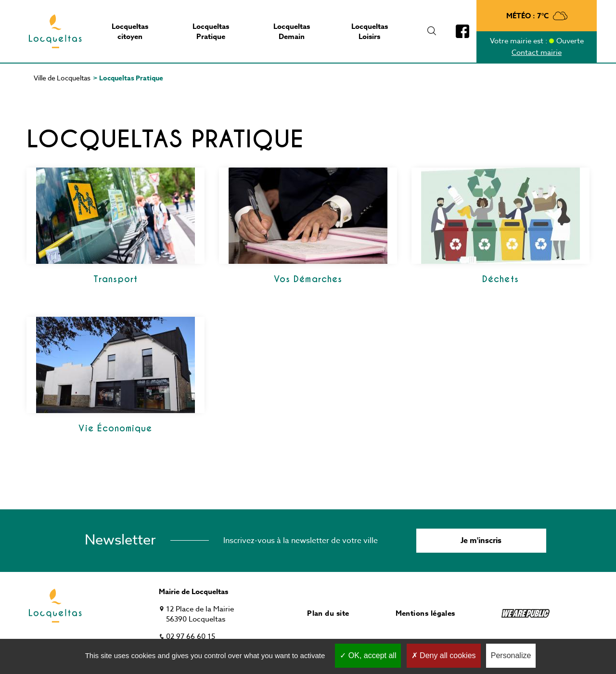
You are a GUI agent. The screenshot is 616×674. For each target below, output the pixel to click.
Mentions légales (425, 613)
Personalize (511, 655)
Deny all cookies (444, 655)
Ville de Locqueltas (62, 78)
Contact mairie (537, 52)
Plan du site (328, 613)
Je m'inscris (481, 541)
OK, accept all (368, 655)
